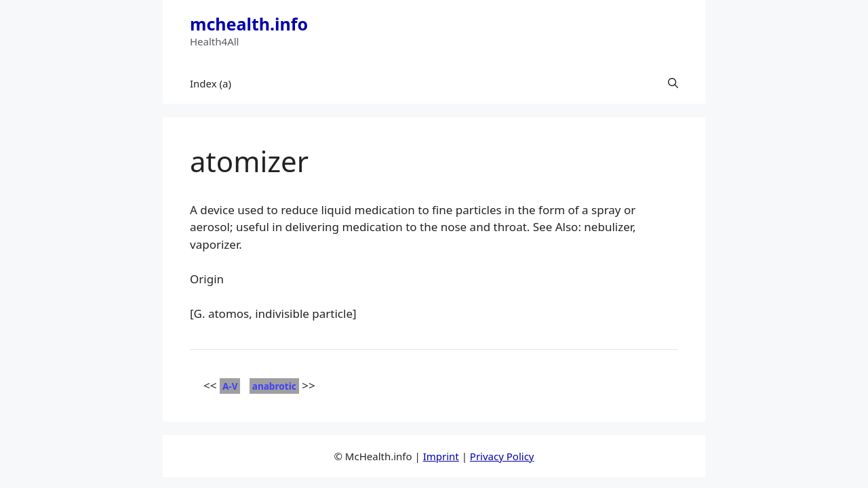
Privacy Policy (502, 456)
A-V (230, 386)
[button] (673, 83)
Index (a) (211, 83)
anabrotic (274, 386)
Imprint (441, 456)
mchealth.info (249, 24)
